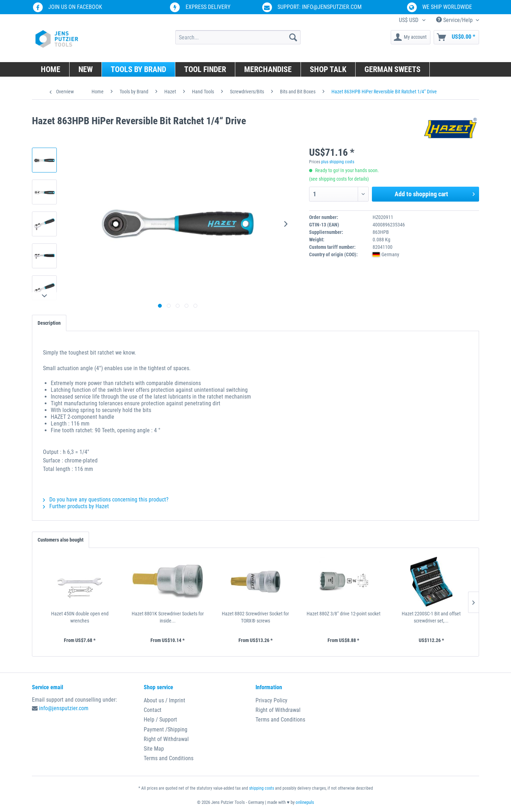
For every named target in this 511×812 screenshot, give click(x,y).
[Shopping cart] (456, 37)
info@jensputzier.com (64, 708)
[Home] (51, 69)
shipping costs (262, 788)
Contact (153, 710)
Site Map (154, 749)
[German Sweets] (393, 69)
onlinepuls (305, 802)
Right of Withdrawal (166, 739)
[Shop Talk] (328, 69)
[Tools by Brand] (139, 69)
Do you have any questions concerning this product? (106, 500)
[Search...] (238, 37)
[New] (86, 69)
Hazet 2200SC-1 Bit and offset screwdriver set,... (431, 617)
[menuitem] (238, 37)
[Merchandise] (268, 69)
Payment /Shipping (166, 729)
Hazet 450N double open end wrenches (80, 617)
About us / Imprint (164, 700)
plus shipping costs (338, 162)
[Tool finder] (205, 69)
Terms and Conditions (169, 758)
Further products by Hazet (76, 506)
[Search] (293, 37)
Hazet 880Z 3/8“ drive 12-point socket (344, 614)
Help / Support (160, 720)
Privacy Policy (271, 700)
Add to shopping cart (435, 193)
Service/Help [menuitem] (455, 20)
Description (49, 323)
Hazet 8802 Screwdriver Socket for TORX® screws (255, 617)
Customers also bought (61, 540)
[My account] (411, 37)
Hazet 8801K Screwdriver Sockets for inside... (168, 617)
